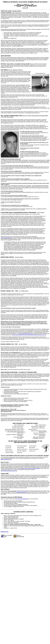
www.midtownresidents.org (22, 499)
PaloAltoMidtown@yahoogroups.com (9, 471)
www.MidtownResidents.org (22, 492)
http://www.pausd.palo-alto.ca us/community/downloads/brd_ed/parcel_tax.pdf (29, 335)
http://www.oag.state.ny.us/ (7, 238)
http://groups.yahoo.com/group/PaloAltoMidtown (29, 468)
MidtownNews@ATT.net (6, 459)
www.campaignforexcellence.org (26, 334)
